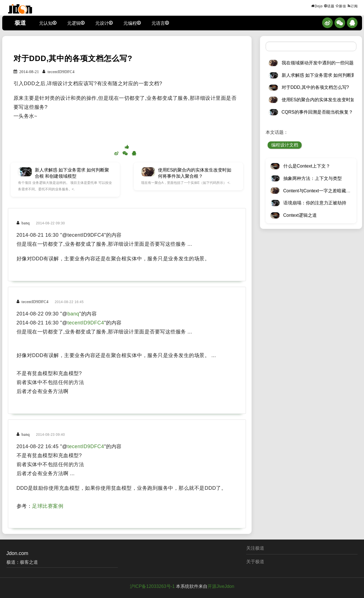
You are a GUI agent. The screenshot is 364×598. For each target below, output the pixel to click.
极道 (20, 23)
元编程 (132, 23)
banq (73, 314)
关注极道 (255, 548)
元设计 (104, 23)
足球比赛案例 (48, 506)
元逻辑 (76, 23)
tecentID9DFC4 (86, 323)
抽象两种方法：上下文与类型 (313, 178)
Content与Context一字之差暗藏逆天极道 (324, 191)
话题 (329, 6)
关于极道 (255, 562)
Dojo (317, 6)
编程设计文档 (285, 145)
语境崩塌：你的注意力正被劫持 (315, 203)
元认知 (48, 23)
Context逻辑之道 (300, 215)
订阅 (353, 6)
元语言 (160, 23)
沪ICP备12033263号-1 (152, 586)
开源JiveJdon (221, 586)
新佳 (341, 6)
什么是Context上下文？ (307, 166)
